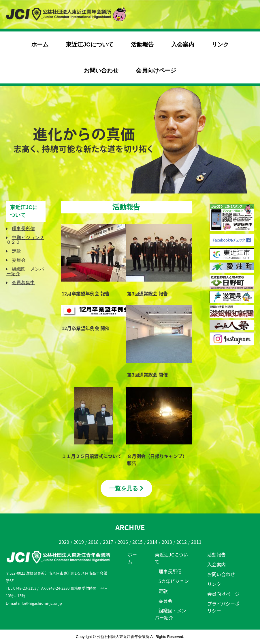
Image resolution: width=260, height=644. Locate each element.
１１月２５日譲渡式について (92, 456)
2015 (137, 542)
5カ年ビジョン (174, 581)
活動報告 (142, 44)
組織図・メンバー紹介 (25, 271)
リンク (220, 44)
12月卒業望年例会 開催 (86, 328)
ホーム (40, 44)
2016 (123, 542)
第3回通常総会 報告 (147, 293)
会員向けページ (156, 70)
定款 (16, 251)
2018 (93, 542)
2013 (167, 542)
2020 (64, 542)
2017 (108, 542)
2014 (152, 542)
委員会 (19, 260)
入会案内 (183, 44)
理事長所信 (23, 229)
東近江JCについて (90, 44)
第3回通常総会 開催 (147, 375)
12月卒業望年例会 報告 (86, 293)
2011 (196, 542)
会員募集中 (23, 283)
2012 (182, 542)
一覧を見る (126, 488)
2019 (79, 542)
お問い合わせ (101, 70)
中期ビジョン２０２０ (25, 240)
